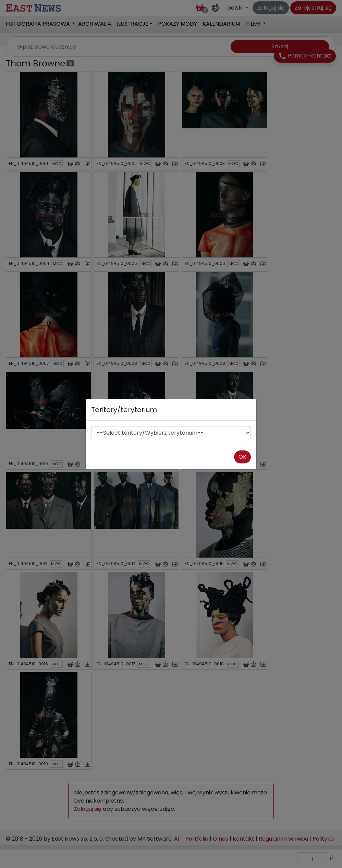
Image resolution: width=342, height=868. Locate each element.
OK (242, 457)
